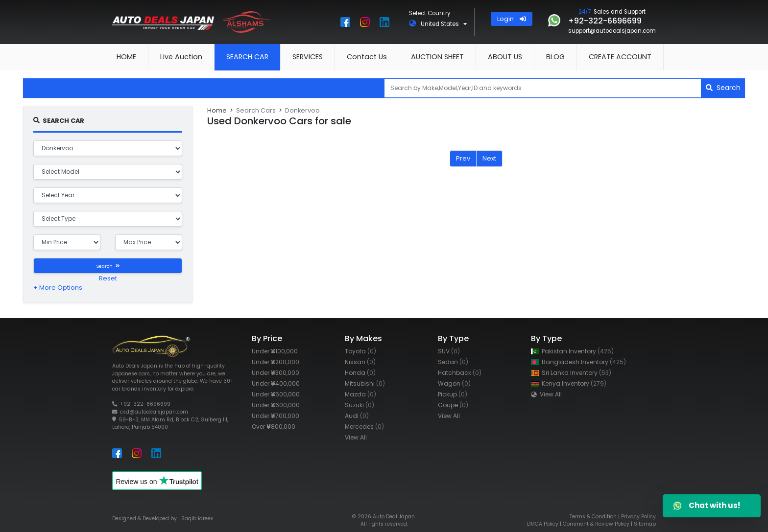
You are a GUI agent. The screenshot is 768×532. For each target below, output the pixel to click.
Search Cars (256, 110)
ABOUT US (505, 57)
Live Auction (181, 57)
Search (723, 88)
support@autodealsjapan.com (612, 31)
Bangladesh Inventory (578, 362)
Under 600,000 (276, 405)
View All (356, 437)
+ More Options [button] (58, 288)
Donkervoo (302, 110)
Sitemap (645, 524)
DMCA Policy (543, 524)
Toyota (360, 351)
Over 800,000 (274, 427)
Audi (357, 416)
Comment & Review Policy (596, 524)
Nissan (360, 362)
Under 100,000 (275, 351)
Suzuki (360, 405)
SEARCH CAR (247, 57)
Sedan (453, 362)
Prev (463, 158)
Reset (108, 278)
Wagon (454, 383)
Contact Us (367, 57)
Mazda (360, 394)
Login (512, 19)
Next (489, 158)
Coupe (453, 405)
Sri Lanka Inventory (571, 373)
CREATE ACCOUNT (620, 57)
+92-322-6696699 (145, 404)
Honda (360, 373)
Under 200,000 (276, 362)
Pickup (453, 394)
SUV (449, 351)
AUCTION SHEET (437, 57)
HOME (126, 57)
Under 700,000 (276, 416)
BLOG (555, 57)
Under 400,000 (276, 383)
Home (217, 110)
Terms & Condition (593, 517)
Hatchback (460, 373)
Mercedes (364, 427)
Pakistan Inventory (572, 351)
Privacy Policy (638, 517)
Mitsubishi (365, 383)
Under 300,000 (276, 373)
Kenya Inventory (569, 383)
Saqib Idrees (197, 519)
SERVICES (308, 57)
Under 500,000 (276, 394)
